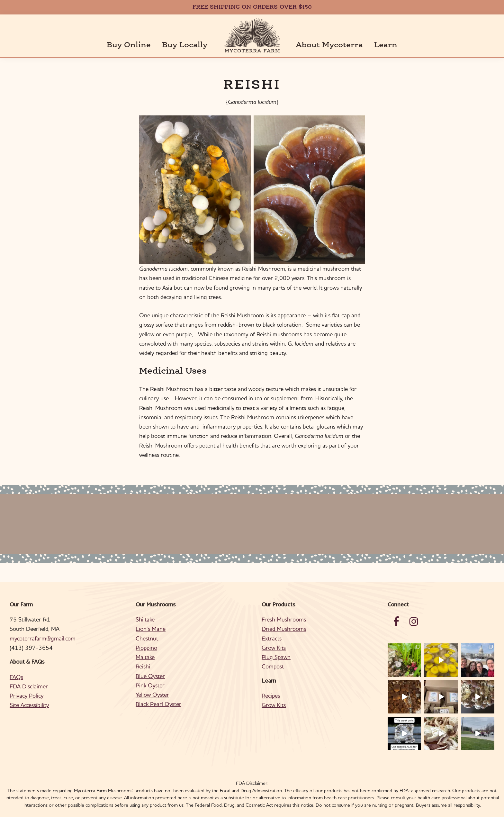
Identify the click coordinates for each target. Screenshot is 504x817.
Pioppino (146, 638)
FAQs (16, 667)
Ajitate (280, 810)
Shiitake (145, 610)
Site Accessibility (29, 696)
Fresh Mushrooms (284, 610)
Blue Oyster (150, 666)
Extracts (272, 629)
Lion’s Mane (151, 619)
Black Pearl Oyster (158, 695)
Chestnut (147, 629)
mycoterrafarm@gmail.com (43, 629)
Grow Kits (274, 638)
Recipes (271, 686)
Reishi (143, 657)
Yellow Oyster (152, 685)
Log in (296, 810)
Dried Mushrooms (284, 619)
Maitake (145, 648)
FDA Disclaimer (29, 677)
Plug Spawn (276, 648)
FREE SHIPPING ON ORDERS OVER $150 (252, 7)
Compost (273, 657)
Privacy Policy (27, 686)
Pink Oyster (150, 676)
